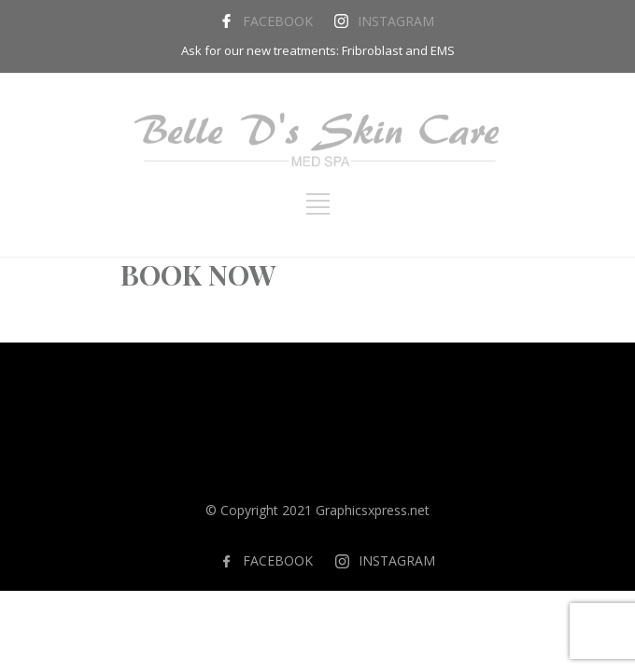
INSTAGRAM (396, 21)
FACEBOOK (278, 21)
